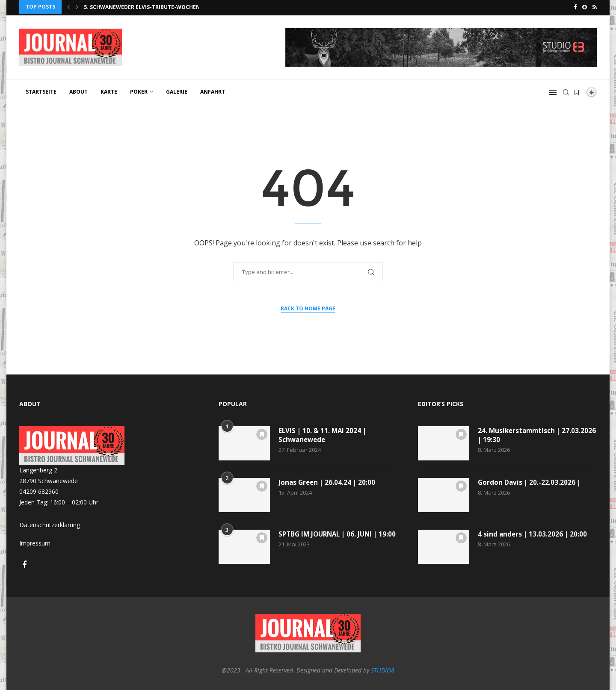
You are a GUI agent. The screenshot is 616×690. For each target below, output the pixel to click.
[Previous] (68, 7)
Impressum (35, 542)
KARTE (109, 90)
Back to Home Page (308, 307)
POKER (139, 90)
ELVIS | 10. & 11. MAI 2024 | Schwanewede (323, 434)
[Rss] (595, 7)
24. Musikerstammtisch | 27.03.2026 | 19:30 (521, 434)
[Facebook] (575, 7)
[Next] (77, 7)
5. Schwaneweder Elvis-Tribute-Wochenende (149, 7)
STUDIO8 (383, 668)
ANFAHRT (213, 90)
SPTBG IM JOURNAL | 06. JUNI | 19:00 (331, 537)
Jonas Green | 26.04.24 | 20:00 (328, 481)
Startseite (41, 90)
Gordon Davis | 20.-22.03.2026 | (530, 481)
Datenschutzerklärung (50, 523)
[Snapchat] (585, 7)
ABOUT (78, 90)
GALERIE (177, 90)
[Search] (566, 91)
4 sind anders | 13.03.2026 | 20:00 (533, 533)
